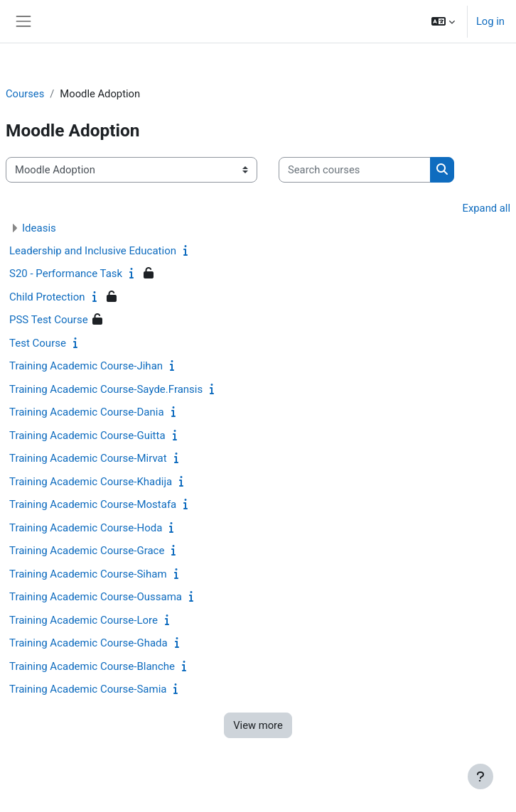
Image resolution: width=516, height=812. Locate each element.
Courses (25, 94)
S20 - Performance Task (66, 274)
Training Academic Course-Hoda (86, 528)
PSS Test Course (49, 320)
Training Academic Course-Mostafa (93, 504)
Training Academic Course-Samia (88, 689)
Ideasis (39, 228)
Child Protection (47, 297)
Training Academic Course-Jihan (86, 366)
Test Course (38, 343)
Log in (490, 21)
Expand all (487, 208)
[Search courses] (355, 170)
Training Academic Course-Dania (87, 412)
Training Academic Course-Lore (84, 620)
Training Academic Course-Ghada (88, 643)
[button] (443, 21)
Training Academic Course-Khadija (91, 482)
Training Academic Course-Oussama (96, 597)
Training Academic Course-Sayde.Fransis (106, 389)
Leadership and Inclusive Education (93, 251)
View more (258, 725)
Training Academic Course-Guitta (87, 435)
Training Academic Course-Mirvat (88, 458)
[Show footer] (480, 776)
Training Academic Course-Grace (87, 551)
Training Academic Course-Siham (88, 574)
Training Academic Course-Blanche (92, 666)
